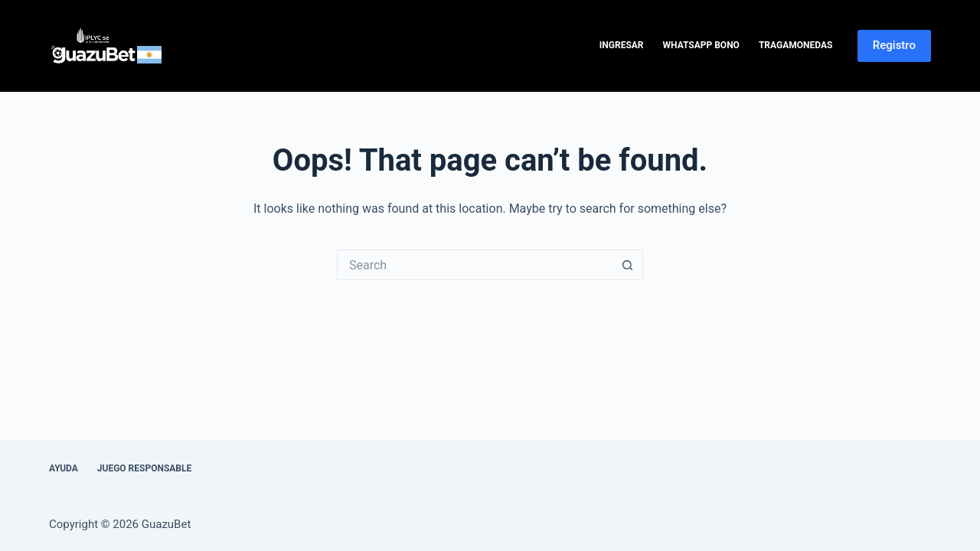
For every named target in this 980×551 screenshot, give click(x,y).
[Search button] (628, 265)
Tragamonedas (795, 45)
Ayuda (64, 468)
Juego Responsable (144, 468)
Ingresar (622, 45)
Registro (894, 45)
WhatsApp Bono (701, 45)
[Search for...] (475, 265)
